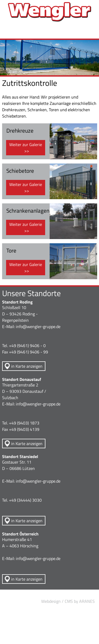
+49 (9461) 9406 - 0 (27, 346)
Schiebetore (20, 171)
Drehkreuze (20, 130)
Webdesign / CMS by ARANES (68, 601)
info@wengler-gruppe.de (38, 326)
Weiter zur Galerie (26, 144)
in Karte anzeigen (27, 366)
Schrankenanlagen (28, 211)
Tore (11, 250)
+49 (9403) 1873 (24, 423)
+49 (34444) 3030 (25, 500)
